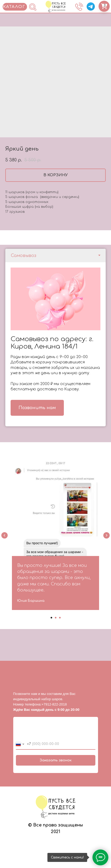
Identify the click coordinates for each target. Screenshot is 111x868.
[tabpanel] (55, 344)
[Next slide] (106, 535)
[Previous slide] (5, 535)
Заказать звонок (56, 760)
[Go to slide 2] (56, 618)
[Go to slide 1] (51, 618)
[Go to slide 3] (60, 618)
